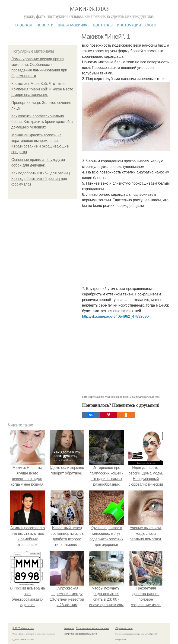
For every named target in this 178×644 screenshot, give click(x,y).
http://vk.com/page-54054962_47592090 (115, 316)
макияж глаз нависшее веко (112, 397)
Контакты (69, 628)
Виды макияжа (73, 25)
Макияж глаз (89, 9)
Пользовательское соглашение (93, 628)
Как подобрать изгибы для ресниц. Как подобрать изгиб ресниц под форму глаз (41, 179)
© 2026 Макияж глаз (23, 628)
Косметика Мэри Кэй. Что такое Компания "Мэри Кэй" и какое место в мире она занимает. (42, 89)
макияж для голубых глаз (145, 397)
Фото (151, 25)
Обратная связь (124, 628)
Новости (45, 25)
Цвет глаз (103, 25)
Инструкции (129, 25)
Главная (24, 25)
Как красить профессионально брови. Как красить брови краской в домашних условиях (42, 122)
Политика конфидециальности (80, 634)
